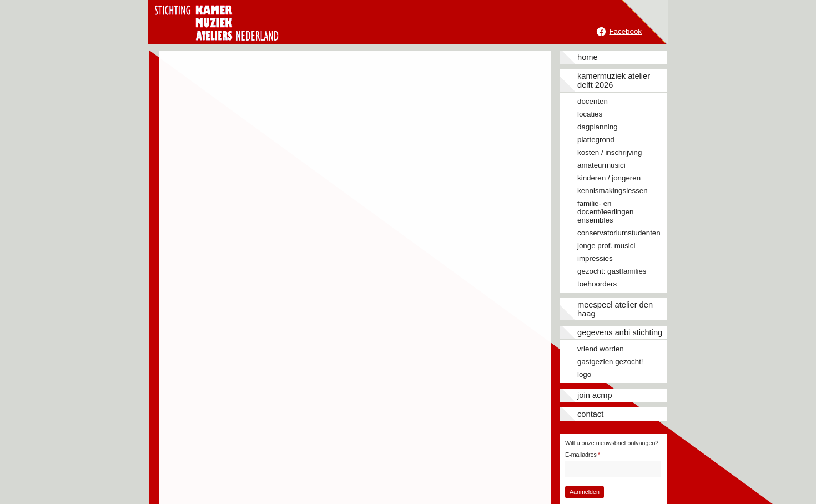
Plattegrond (596, 140)
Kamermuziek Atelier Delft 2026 (614, 80)
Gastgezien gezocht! (610, 362)
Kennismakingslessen (613, 191)
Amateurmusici (601, 165)
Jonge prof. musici (606, 246)
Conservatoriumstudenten (619, 233)
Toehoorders (597, 284)
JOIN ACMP (595, 395)
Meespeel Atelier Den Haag (615, 309)
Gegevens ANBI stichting (620, 332)
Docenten (593, 101)
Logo (584, 374)
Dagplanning (598, 127)
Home (588, 57)
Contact (590, 414)
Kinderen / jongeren (609, 178)
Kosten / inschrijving (610, 152)
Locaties (590, 114)
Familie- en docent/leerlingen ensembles (606, 212)
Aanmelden (585, 492)
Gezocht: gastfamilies (612, 271)
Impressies (595, 258)
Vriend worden (601, 349)
